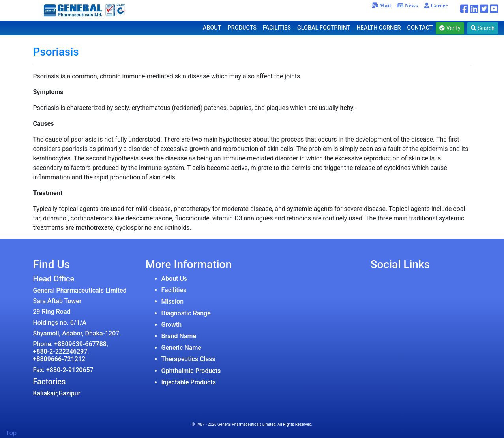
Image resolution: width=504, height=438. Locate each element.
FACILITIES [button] (277, 28)
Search (483, 28)
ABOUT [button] (212, 28)
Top (11, 433)
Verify (450, 28)
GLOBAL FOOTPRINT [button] (324, 28)
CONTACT (420, 28)
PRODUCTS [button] (242, 28)
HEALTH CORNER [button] (378, 28)
